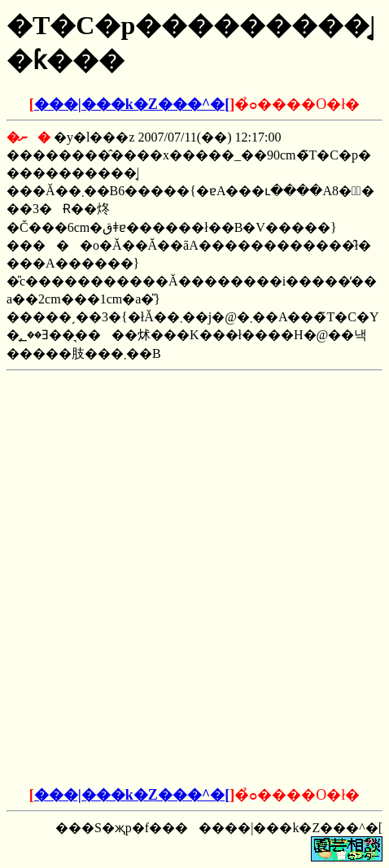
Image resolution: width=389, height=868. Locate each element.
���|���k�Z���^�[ (132, 104)
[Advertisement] (194, 479)
